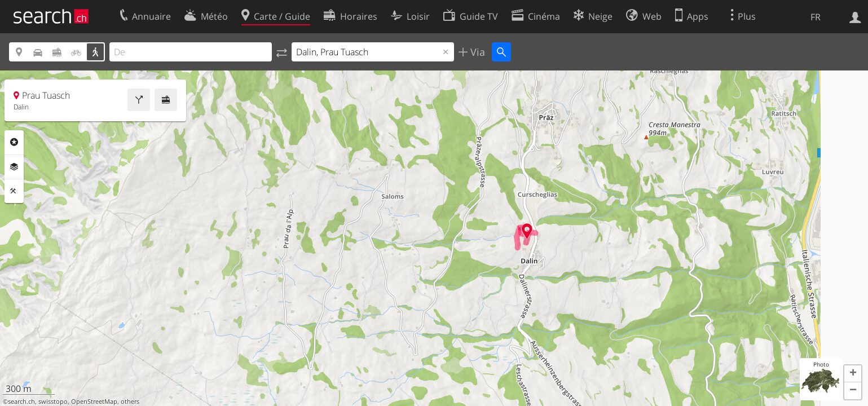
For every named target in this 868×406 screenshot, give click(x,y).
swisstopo (53, 401)
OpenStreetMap (94, 401)
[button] (853, 374)
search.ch (21, 401)
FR (816, 17)
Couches (14, 167)
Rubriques (14, 142)
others (130, 401)
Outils (14, 191)
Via (476, 52)
